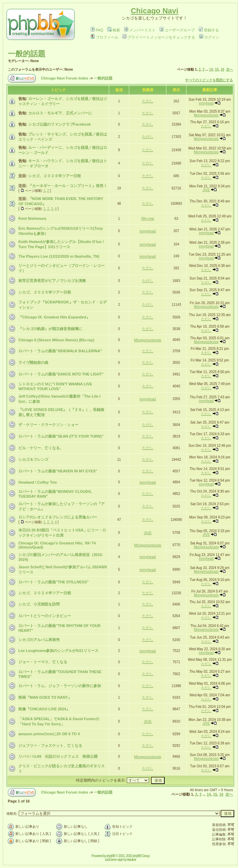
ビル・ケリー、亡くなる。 (41, 448)
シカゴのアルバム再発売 (39, 640)
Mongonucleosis (206, 115)
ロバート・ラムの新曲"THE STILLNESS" (54, 582)
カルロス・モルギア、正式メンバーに (60, 113)
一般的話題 (27, 54)
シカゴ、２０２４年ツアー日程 (45, 593)
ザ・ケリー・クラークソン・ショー (48, 425)
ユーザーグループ (177, 30)
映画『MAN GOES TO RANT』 (45, 697)
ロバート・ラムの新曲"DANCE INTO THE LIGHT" (61, 374)
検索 (114, 30)
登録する (209, 30)
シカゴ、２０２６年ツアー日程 (55, 176)
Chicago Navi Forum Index (65, 78)
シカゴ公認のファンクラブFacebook (59, 124)
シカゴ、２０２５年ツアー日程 (45, 292)
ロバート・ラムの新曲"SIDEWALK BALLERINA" (60, 351)
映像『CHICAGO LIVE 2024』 (44, 709)
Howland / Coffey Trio (38, 482)
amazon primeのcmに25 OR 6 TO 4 (49, 734)
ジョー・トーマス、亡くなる (43, 662)
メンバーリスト (140, 30)
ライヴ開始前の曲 (33, 362)
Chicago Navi (154, 11)
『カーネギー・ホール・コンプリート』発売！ (68, 186)
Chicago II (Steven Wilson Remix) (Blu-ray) (56, 340)
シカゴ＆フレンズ (33, 459)
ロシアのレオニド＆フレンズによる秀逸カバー (58, 517)
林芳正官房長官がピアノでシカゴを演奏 (52, 281)
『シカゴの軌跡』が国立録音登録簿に (50, 329)
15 (217, 69)
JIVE (206, 190)
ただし (148, 101)
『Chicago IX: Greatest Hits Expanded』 (54, 317)
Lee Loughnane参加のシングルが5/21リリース (58, 651)
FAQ (97, 30)
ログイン (209, 37)
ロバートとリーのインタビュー (45, 616)
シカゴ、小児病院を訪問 (39, 604)
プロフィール (105, 37)
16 (222, 69)
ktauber (132, 860)
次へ (229, 69)
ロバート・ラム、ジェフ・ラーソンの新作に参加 (60, 686)
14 (211, 69)
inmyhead (206, 103)
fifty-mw (148, 218)
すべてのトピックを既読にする (209, 80)
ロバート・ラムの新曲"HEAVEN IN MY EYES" (58, 471)
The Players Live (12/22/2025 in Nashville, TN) (59, 256)
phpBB (111, 856)
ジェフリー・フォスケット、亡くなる (50, 745)
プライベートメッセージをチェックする (159, 37)
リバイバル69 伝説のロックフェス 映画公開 (58, 756)
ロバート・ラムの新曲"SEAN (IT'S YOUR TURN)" (61, 436)
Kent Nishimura (32, 218)
